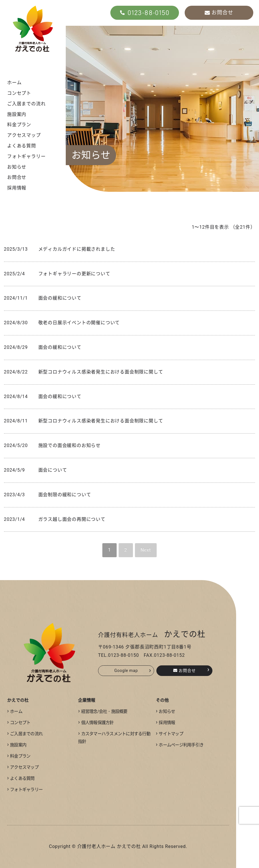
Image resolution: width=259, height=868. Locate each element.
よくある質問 (22, 146)
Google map (133, 671)
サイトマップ (170, 734)
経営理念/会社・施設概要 (103, 711)
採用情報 (17, 188)
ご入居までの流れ (26, 104)
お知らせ (17, 167)
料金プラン (19, 125)
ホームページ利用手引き (180, 745)
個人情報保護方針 (96, 723)
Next (146, 550)
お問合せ (17, 177)
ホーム (14, 83)
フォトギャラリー (26, 156)
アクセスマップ (24, 135)
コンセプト (19, 93)
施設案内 (17, 114)
